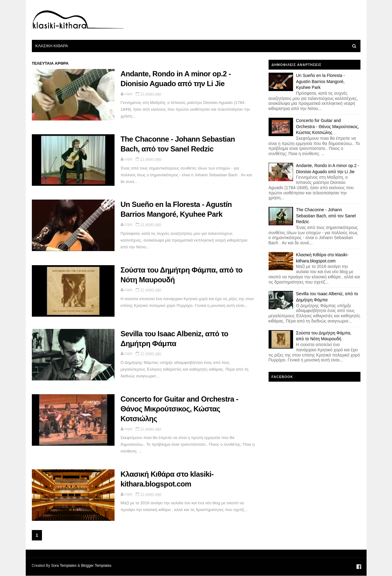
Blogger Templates (96, 566)
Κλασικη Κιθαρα (52, 46)
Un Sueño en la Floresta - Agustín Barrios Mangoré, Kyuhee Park (321, 81)
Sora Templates (64, 566)
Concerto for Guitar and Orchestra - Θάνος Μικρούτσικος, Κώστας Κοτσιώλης (179, 409)
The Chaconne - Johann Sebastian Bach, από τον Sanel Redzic (326, 216)
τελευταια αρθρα (50, 63)
